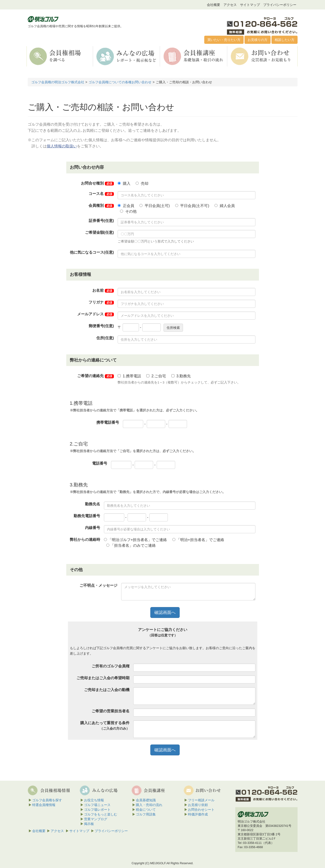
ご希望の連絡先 (96, 376)
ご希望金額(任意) (100, 232)
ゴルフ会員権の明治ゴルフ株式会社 (58, 82)
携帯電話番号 (108, 422)
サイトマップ (250, 5)
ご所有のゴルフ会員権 (111, 666)
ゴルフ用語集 (146, 814)
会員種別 (101, 206)
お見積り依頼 (198, 805)
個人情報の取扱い (62, 146)
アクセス (230, 5)
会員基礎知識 (146, 800)
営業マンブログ (96, 819)
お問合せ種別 (97, 183)
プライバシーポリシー (280, 5)
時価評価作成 (198, 814)
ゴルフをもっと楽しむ (101, 814)
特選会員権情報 (44, 805)
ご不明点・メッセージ (98, 585)
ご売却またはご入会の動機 (107, 690)
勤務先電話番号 (87, 516)
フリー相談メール (201, 800)
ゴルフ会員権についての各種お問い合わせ (120, 82)
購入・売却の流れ (149, 805)
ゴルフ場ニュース (97, 805)
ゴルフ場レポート (97, 810)
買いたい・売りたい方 (224, 40)
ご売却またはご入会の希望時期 (103, 678)
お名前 (103, 291)
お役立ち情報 (94, 800)
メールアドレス (96, 314)
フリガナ (101, 302)
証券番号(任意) (101, 221)
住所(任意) (105, 338)
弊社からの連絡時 (85, 540)
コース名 (101, 194)
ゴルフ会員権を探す (47, 800)
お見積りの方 (258, 40)
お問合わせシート (201, 810)
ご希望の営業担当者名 (111, 711)
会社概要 (214, 5)
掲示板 (89, 824)
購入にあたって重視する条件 (105, 726)
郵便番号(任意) (101, 326)
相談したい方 (285, 40)
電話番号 (100, 463)
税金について (146, 810)
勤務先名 (93, 504)
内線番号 (93, 528)
